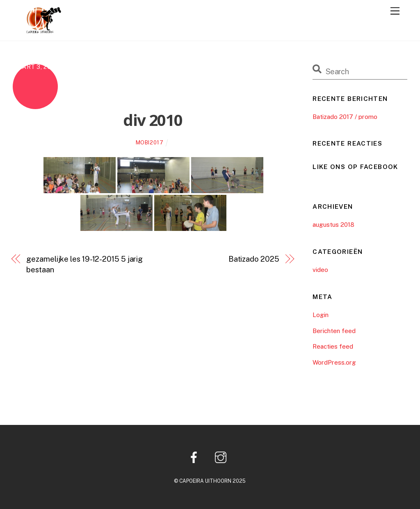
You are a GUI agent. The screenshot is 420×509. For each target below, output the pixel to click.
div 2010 (153, 120)
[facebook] (195, 457)
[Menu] (395, 11)
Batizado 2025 (254, 259)
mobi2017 (150, 143)
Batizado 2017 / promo (345, 117)
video (320, 270)
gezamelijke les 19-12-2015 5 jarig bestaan (84, 264)
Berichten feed (334, 331)
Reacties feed (333, 346)
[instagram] (222, 457)
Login (321, 315)
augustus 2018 (333, 225)
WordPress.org (334, 362)
